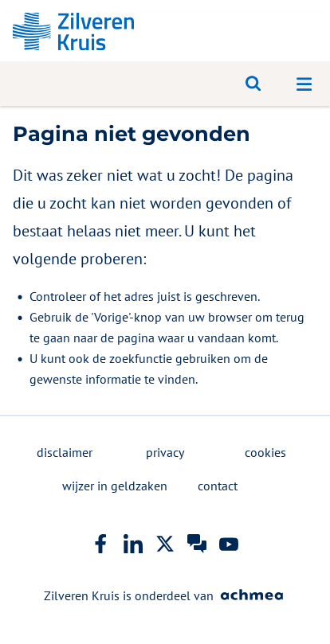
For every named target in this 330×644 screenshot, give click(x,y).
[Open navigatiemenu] (304, 84)
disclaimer (65, 452)
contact (218, 486)
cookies (265, 452)
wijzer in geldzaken (115, 486)
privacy (165, 452)
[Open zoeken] (253, 84)
